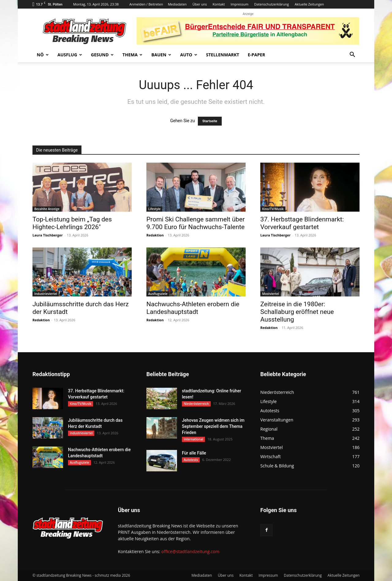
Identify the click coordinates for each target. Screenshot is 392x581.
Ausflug (70, 55)
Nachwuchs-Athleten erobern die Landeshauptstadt (193, 308)
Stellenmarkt (223, 55)
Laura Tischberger (48, 235)
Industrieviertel (46, 294)
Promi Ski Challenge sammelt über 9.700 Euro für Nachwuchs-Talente (196, 223)
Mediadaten (177, 4)
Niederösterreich (196, 404)
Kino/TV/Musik (273, 209)
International (193, 439)
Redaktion (155, 235)
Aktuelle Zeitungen (309, 4)
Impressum (239, 4)
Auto (189, 55)
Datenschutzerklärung (271, 4)
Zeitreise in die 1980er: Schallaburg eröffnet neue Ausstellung (297, 312)
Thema (133, 55)
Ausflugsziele (158, 294)
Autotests (191, 460)
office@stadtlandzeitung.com (190, 551)
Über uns (200, 4)
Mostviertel (271, 294)
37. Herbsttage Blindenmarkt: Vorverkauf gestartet (302, 223)
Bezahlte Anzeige (47, 209)
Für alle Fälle (194, 453)
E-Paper (256, 55)
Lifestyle (154, 209)
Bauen (161, 55)
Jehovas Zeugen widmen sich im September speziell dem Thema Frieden (213, 426)
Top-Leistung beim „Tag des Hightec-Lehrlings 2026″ (72, 223)
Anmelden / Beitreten (146, 4)
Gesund (102, 55)
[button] (352, 55)
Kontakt (219, 4)
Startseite (210, 121)
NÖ (43, 55)
